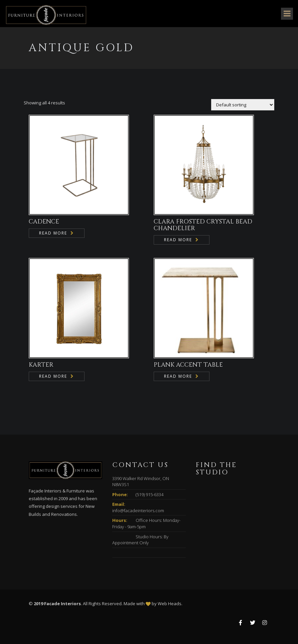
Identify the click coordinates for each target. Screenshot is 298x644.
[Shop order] (243, 105)
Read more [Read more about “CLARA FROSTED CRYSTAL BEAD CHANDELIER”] (178, 240)
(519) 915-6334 (150, 494)
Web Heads (170, 604)
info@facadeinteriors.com (138, 511)
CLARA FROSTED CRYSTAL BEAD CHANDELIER (203, 225)
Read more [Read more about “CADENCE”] (53, 233)
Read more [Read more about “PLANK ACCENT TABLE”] (178, 376)
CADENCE (44, 222)
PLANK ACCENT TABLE (188, 365)
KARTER (41, 365)
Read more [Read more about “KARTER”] (53, 376)
